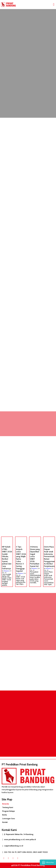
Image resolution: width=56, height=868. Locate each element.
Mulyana (6, 571)
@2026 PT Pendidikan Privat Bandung (28, 865)
